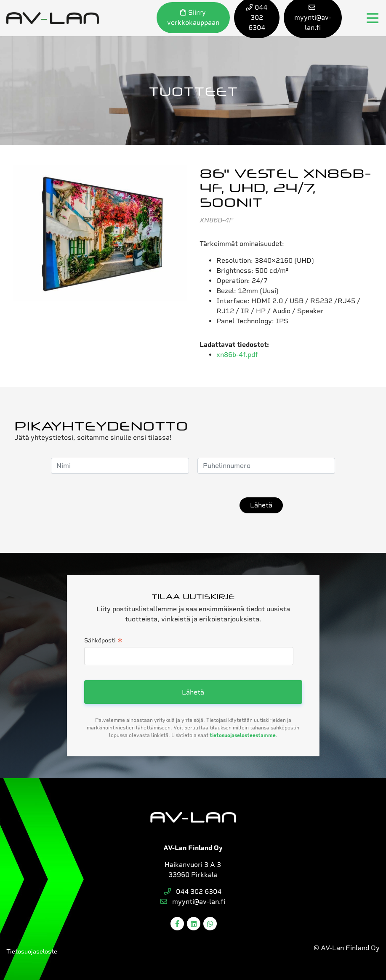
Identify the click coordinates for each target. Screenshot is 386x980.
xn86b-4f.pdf (237, 355)
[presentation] (167, 505)
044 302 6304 (193, 892)
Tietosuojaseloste (32, 951)
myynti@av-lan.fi (193, 902)
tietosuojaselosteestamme (243, 735)
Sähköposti (103, 641)
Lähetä (261, 505)
